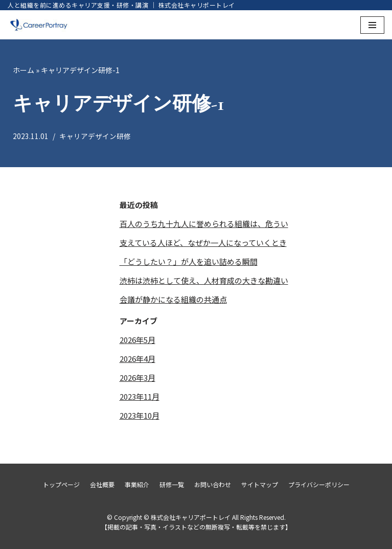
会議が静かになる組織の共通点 (173, 299)
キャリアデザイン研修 (95, 136)
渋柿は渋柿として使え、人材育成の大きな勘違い (204, 280)
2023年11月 (140, 396)
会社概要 (102, 484)
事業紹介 (137, 484)
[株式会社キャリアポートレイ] (38, 25)
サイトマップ (260, 484)
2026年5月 (137, 340)
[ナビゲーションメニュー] (372, 25)
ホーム (24, 70)
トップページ (61, 484)
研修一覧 (172, 484)
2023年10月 (140, 415)
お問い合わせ (213, 484)
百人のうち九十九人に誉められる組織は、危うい (204, 224)
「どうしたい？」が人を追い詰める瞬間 (189, 261)
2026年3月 (137, 378)
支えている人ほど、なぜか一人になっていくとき (203, 243)
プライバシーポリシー (319, 484)
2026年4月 (137, 359)
